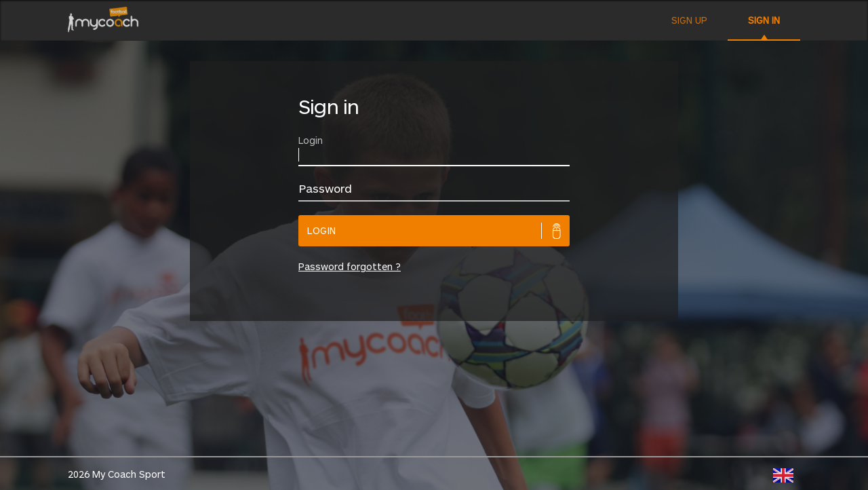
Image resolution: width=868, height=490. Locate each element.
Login (322, 230)
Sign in (764, 20)
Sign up (689, 20)
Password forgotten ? (350, 266)
